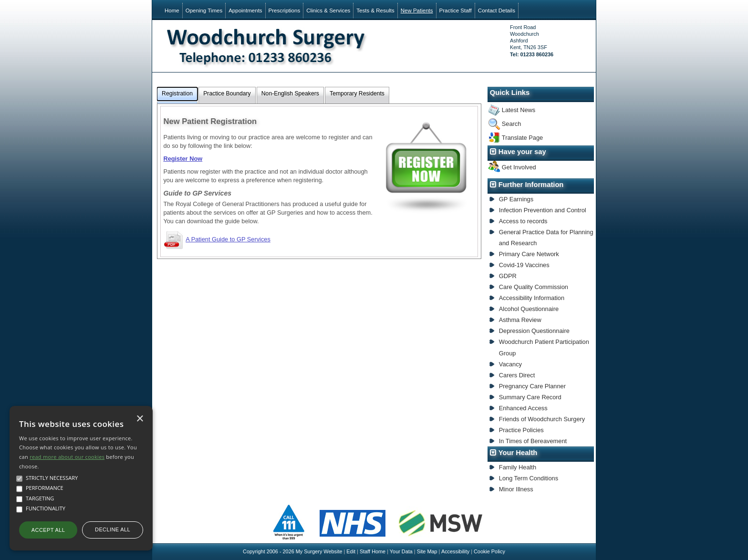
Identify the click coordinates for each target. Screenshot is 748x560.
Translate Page (522, 138)
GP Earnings (516, 199)
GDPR (508, 276)
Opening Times (204, 10)
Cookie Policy (489, 551)
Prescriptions (285, 10)
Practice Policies (521, 430)
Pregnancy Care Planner (532, 386)
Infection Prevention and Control (543, 210)
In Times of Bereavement (533, 441)
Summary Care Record (530, 397)
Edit (351, 551)
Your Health (518, 453)
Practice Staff (456, 10)
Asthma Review (520, 320)
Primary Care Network (529, 254)
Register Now (183, 159)
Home (172, 10)
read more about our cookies (67, 457)
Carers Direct (517, 375)
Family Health (518, 467)
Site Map (427, 551)
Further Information (531, 185)
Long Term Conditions (529, 478)
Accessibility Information (532, 298)
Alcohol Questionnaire (529, 309)
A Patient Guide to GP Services (228, 239)
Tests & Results (375, 10)
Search (512, 124)
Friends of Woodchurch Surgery (542, 419)
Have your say (522, 152)
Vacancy (510, 364)
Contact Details (497, 10)
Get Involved (519, 167)
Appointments (245, 10)
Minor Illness (516, 489)
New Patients (417, 10)
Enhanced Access (523, 408)
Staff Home (373, 551)
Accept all (48, 530)
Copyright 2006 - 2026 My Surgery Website (292, 551)
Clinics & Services (328, 10)
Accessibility (455, 551)
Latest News (519, 110)
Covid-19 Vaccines (524, 265)
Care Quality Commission (534, 287)
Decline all (113, 529)
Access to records (523, 221)
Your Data (401, 551)
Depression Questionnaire (534, 331)
